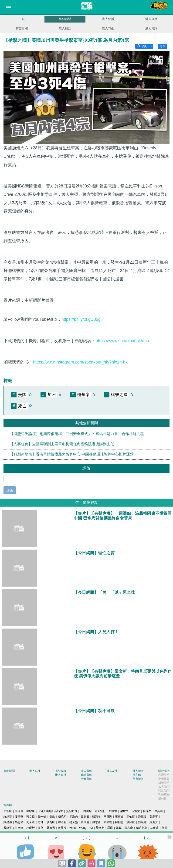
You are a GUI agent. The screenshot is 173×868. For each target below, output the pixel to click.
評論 (10, 490)
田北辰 (85, 817)
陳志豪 (129, 828)
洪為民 (51, 822)
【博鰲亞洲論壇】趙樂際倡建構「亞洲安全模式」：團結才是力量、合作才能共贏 (77, 434)
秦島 (52, 817)
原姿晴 (159, 811)
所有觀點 (86, 779)
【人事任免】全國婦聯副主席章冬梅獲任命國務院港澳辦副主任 (62, 444)
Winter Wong (78, 828)
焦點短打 (72, 811)
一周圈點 (86, 811)
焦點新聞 (65, 19)
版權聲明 (164, 783)
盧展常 (62, 828)
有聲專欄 (22, 28)
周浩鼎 (74, 817)
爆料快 (163, 799)
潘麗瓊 (142, 817)
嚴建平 (8, 828)
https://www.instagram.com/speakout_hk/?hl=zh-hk (80, 362)
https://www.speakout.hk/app (122, 341)
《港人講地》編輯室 (50, 811)
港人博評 (151, 28)
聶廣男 (51, 828)
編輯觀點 (86, 775)
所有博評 (138, 779)
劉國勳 (108, 822)
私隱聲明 (164, 775)
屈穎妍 (8, 811)
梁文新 (100, 828)
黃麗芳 (154, 822)
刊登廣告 (164, 795)
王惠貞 (119, 817)
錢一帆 (42, 817)
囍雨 (165, 828)
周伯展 (131, 817)
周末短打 (100, 811)
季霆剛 (108, 817)
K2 (91, 828)
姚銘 (119, 828)
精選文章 (142, 828)
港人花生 (108, 28)
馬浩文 (136, 811)
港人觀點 (65, 28)
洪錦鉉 (131, 822)
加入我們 (164, 787)
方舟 (41, 822)
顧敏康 (31, 811)
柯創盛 (119, 822)
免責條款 (164, 779)
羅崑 (110, 828)
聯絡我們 (164, 791)
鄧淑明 (62, 822)
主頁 (22, 19)
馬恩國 (19, 822)
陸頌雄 (142, 822)
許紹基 (8, 817)
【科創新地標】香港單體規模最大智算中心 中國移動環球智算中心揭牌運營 (72, 454)
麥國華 (19, 817)
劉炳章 (113, 811)
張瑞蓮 (19, 811)
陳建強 (8, 822)
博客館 (137, 775)
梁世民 (124, 811)
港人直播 (151, 19)
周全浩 (31, 822)
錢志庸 (96, 822)
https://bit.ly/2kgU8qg (81, 319)
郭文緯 (31, 817)
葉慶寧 (154, 817)
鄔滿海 (96, 817)
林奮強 (154, 828)
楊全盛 (74, 822)
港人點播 (108, 19)
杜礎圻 (31, 828)
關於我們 (164, 771)
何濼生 (147, 811)
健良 (41, 828)
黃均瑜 (85, 822)
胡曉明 (62, 817)
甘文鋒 (19, 828)
